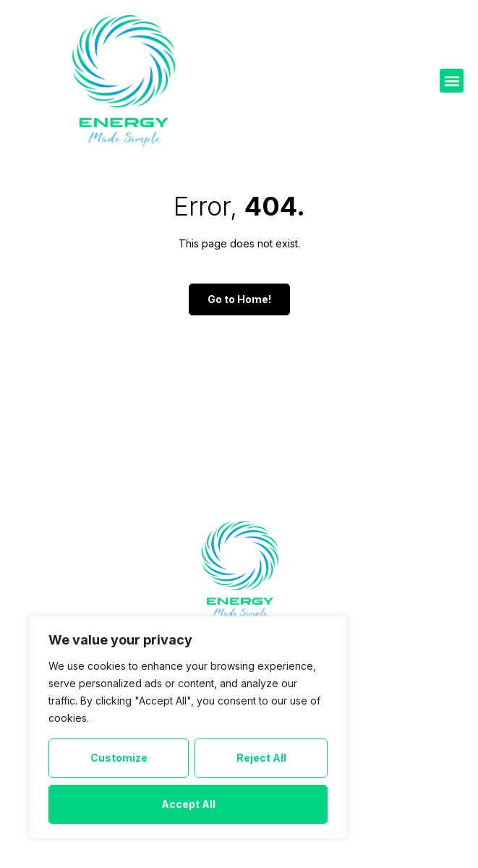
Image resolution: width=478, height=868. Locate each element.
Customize (119, 758)
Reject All (261, 758)
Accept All (188, 804)
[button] (452, 81)
